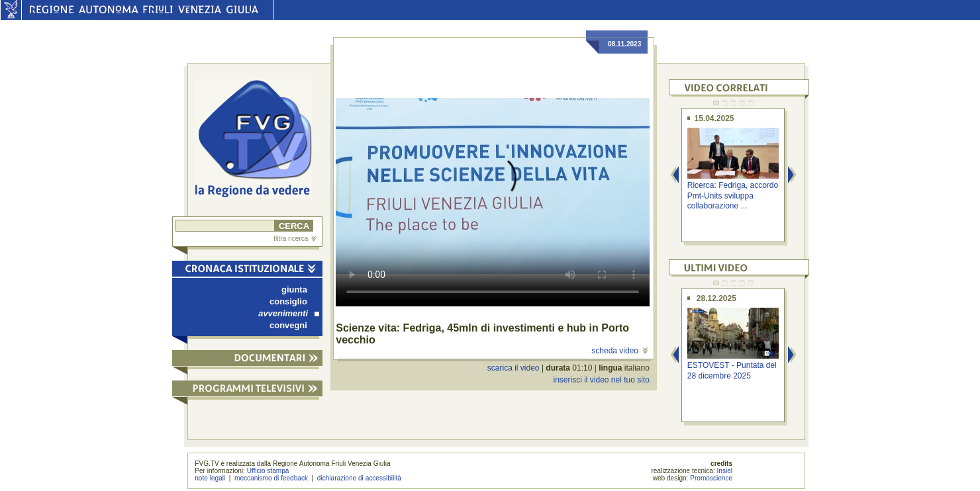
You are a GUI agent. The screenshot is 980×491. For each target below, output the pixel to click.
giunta (294, 290)
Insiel (725, 471)
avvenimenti (289, 313)
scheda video (619, 351)
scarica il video (514, 368)
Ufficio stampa (268, 471)
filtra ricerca (295, 239)
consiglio (288, 301)
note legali (210, 478)
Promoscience (711, 478)
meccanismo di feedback (271, 478)
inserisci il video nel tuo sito (601, 380)
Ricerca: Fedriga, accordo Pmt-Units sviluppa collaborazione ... (733, 196)
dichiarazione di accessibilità (359, 478)
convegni (288, 325)
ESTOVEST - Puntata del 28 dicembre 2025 (732, 370)
